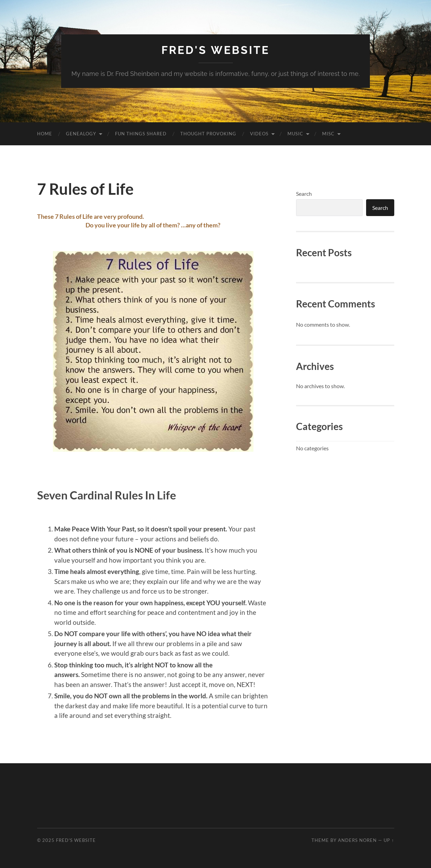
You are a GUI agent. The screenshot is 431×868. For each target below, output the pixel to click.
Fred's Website (215, 50)
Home (45, 134)
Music (295, 134)
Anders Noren (357, 840)
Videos (259, 134)
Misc (328, 134)
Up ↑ (389, 840)
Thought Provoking (208, 134)
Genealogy (81, 134)
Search (304, 194)
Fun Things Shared (141, 134)
